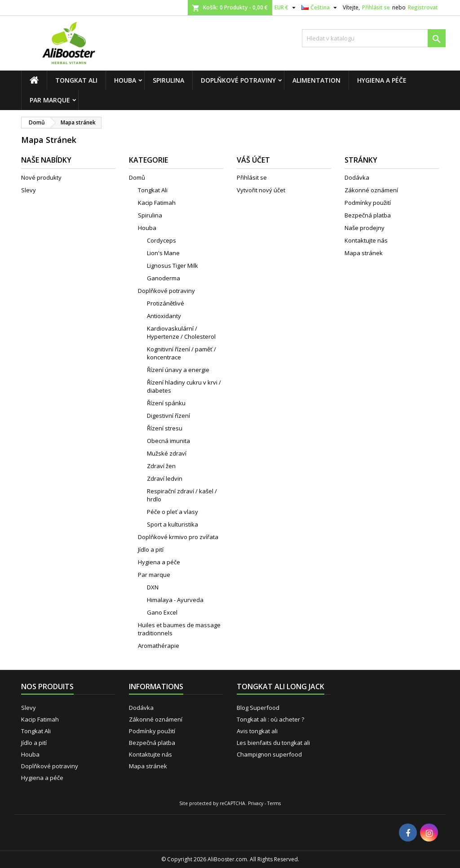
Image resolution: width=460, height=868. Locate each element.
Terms (274, 803)
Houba (125, 80)
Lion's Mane (163, 253)
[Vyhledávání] (374, 38)
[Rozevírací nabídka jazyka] (320, 8)
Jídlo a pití (151, 549)
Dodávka (357, 177)
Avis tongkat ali (257, 731)
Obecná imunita (168, 441)
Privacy (256, 803)
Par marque (50, 100)
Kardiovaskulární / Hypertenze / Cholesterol (181, 332)
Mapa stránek (364, 253)
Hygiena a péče (382, 80)
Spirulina (168, 80)
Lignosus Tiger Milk (172, 266)
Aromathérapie (159, 646)
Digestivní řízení (168, 416)
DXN (153, 587)
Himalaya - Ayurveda (175, 600)
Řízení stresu (165, 428)
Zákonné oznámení (371, 190)
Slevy (29, 190)
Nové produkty (41, 177)
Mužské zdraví (167, 453)
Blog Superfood (258, 708)
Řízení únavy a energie (178, 370)
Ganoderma (164, 278)
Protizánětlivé (166, 303)
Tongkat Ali (76, 80)
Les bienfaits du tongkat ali (273, 743)
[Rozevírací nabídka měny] (286, 8)
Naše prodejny (365, 228)
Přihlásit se (376, 7)
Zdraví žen (161, 466)
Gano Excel (162, 612)
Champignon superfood (269, 754)
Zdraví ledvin (165, 478)
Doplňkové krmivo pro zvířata (178, 537)
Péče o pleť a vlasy (172, 512)
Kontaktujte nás (366, 240)
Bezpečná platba (368, 215)
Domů (137, 177)
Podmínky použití (368, 203)
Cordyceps (161, 240)
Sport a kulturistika (172, 524)
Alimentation (316, 80)
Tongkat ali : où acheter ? (270, 719)
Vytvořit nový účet (261, 190)
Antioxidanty (164, 316)
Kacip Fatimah (157, 203)
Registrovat (423, 7)
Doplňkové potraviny (238, 80)
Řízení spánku (166, 403)
